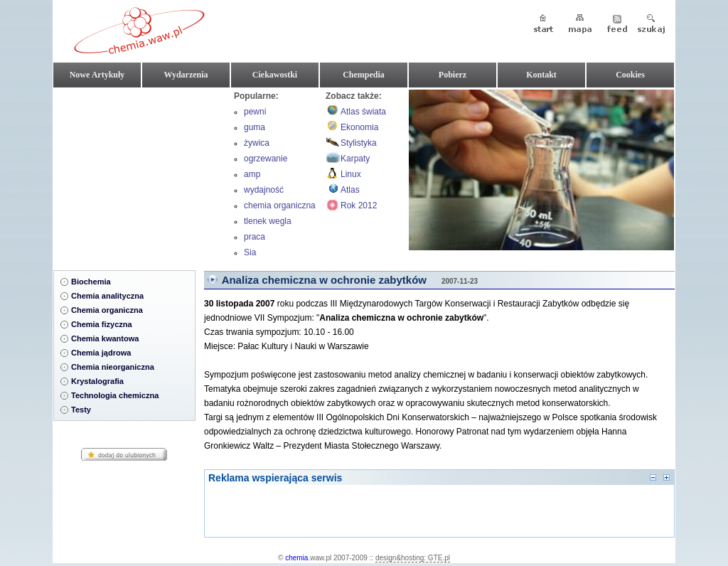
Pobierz (453, 75)
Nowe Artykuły (97, 75)
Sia (250, 252)
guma (255, 127)
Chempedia (364, 75)
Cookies (630, 75)
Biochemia (91, 282)
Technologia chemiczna (115, 395)
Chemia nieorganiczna (113, 367)
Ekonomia (359, 127)
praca (255, 237)
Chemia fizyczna (102, 324)
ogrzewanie (266, 159)
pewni (255, 112)
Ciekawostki (275, 75)
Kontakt (541, 75)
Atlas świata (363, 112)
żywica (257, 143)
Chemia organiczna (107, 310)
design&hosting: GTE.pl (413, 558)
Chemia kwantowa (105, 338)
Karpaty (355, 159)
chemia (296, 558)
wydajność (264, 190)
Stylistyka (359, 143)
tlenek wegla (268, 221)
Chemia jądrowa (101, 353)
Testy (81, 410)
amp (252, 174)
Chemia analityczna (107, 296)
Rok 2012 (359, 205)
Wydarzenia (186, 75)
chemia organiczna (280, 205)
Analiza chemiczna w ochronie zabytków (324, 280)
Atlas (350, 190)
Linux (351, 174)
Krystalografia (97, 381)
